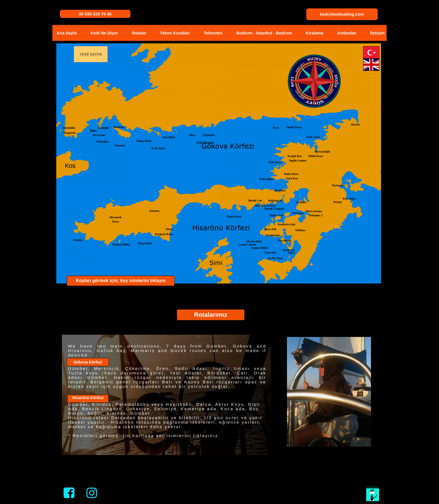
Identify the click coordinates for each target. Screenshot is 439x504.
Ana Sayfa (67, 33)
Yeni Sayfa (91, 54)
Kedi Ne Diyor (104, 33)
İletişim (377, 33)
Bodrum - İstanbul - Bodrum (264, 33)
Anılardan (347, 33)
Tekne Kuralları (175, 33)
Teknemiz (213, 33)
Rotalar (139, 33)
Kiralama (315, 33)
